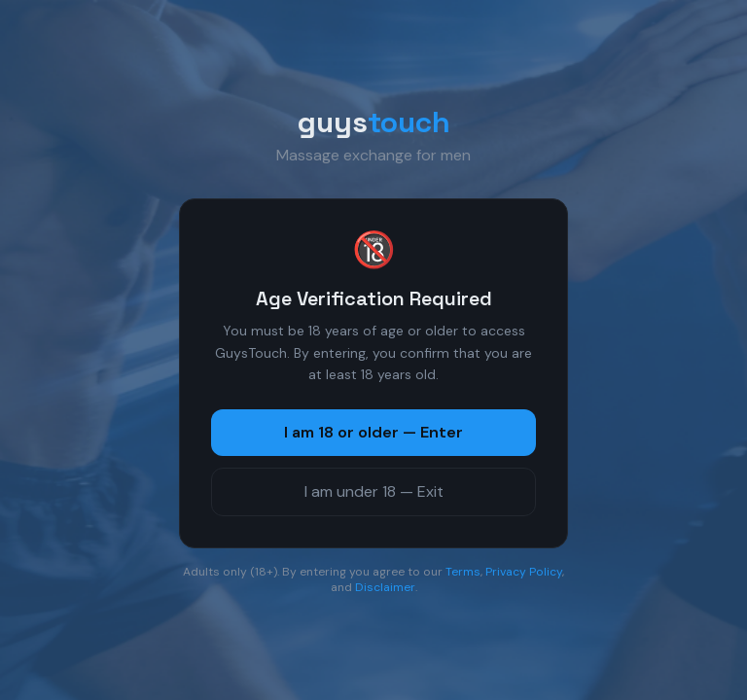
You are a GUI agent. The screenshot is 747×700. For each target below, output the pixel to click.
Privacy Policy (524, 572)
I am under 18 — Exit (374, 491)
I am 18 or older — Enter (373, 432)
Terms (463, 572)
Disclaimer (385, 587)
